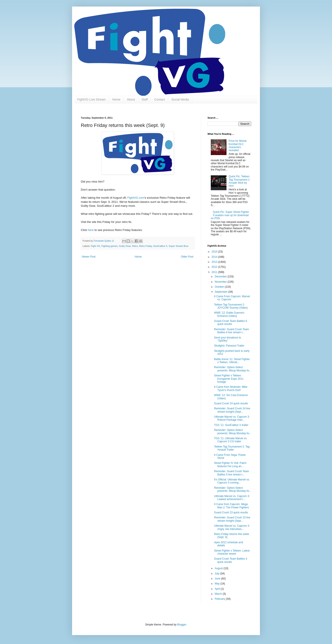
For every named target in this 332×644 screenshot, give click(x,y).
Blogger (182, 625)
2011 (215, 272)
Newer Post (89, 257)
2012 (215, 267)
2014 (215, 257)
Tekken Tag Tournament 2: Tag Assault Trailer (232, 448)
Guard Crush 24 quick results (231, 403)
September (221, 292)
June (218, 579)
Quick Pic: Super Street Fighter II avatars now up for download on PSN (230, 215)
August (219, 568)
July (217, 574)
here (91, 230)
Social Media (180, 99)
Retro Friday (146, 246)
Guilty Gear (125, 246)
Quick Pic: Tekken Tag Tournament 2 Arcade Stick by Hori (239, 181)
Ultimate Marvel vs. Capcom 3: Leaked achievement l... (232, 498)
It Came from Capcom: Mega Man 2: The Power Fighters (232, 506)
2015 (215, 252)
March (219, 594)
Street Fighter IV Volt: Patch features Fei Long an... (230, 465)
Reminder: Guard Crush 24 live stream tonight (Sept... (232, 410)
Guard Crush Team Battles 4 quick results (231, 560)
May (218, 584)
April (218, 589)
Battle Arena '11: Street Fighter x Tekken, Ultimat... (232, 361)
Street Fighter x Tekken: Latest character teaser (232, 552)
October (220, 287)
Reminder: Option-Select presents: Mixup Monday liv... (233, 369)
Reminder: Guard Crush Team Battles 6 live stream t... (232, 331)
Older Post (187, 257)
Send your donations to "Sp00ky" (227, 339)
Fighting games (109, 246)
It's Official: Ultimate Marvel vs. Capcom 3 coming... (232, 481)
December (221, 277)
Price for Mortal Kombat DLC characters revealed (238, 146)
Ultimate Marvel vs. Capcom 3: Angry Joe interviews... (232, 527)
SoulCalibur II (160, 246)
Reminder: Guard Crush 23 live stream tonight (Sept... (232, 519)
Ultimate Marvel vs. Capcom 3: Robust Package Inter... (232, 418)
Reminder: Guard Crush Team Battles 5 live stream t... (232, 473)
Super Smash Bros (179, 246)
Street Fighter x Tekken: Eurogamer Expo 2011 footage (229, 379)
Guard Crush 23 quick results (231, 512)
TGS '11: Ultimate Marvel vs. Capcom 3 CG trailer (231, 440)
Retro (135, 246)
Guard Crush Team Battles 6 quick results (231, 323)
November (221, 282)
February (220, 599)
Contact (159, 99)
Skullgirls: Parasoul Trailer (229, 346)
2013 (215, 262)
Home (116, 99)
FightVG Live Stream (92, 99)
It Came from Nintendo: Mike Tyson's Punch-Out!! (231, 388)
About (131, 99)
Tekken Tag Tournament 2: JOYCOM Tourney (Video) (231, 306)
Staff (145, 99)
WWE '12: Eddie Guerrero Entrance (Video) (229, 314)
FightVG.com (136, 198)
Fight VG (96, 246)
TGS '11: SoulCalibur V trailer (231, 425)
